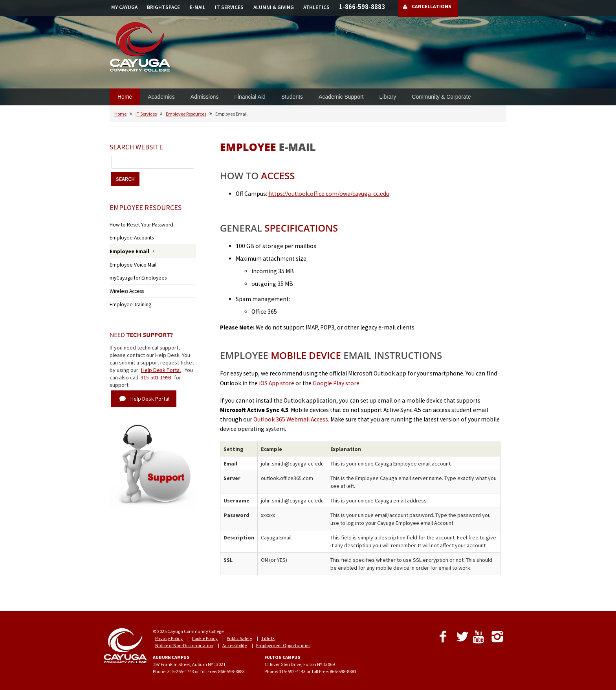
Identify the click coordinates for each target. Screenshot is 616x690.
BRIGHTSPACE (163, 7)
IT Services (146, 114)
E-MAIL (198, 7)
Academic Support (341, 97)
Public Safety (239, 638)
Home (125, 97)
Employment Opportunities (283, 645)
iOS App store (277, 383)
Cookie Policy (205, 638)
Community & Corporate (441, 97)
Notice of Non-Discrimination (184, 645)
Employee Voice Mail (130, 261)
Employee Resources (186, 114)
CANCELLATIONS (432, 6)
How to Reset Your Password (137, 224)
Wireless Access (125, 286)
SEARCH (125, 179)
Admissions (205, 97)
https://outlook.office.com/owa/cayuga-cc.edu (329, 194)
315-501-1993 (156, 370)
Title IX (268, 638)
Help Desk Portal (161, 363)
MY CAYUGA (124, 7)
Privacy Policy (169, 638)
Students (292, 97)
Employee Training (128, 298)
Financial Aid (250, 97)
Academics (161, 97)
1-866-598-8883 (362, 7)
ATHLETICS (316, 7)
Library (388, 97)
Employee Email (127, 249)
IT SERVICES (229, 7)
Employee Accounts (129, 236)
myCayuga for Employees (135, 273)
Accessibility (235, 645)
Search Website (136, 147)
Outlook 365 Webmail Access (291, 419)
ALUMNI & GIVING (274, 7)
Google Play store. (337, 383)
